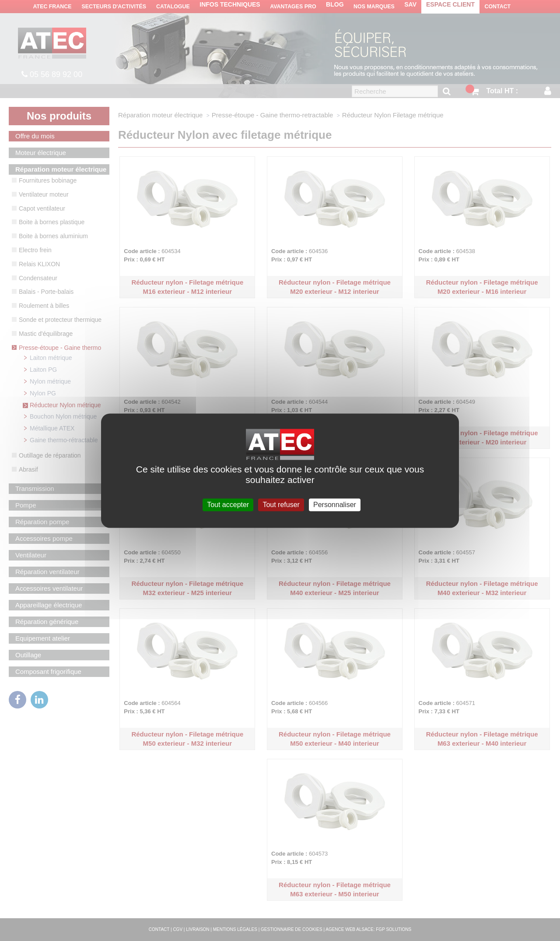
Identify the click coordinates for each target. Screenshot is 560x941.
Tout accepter (228, 505)
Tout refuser (281, 505)
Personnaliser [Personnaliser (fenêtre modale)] (335, 505)
